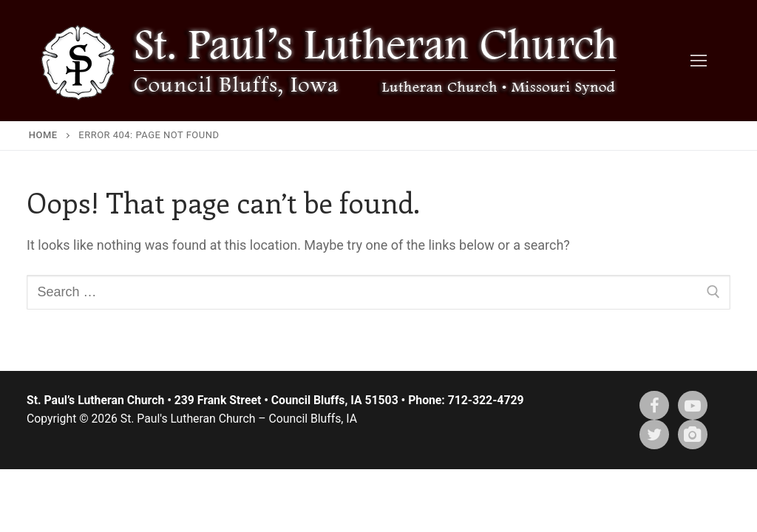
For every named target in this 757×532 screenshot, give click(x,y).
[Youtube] (693, 406)
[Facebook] (654, 406)
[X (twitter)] (654, 434)
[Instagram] (693, 434)
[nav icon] (698, 61)
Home (43, 135)
